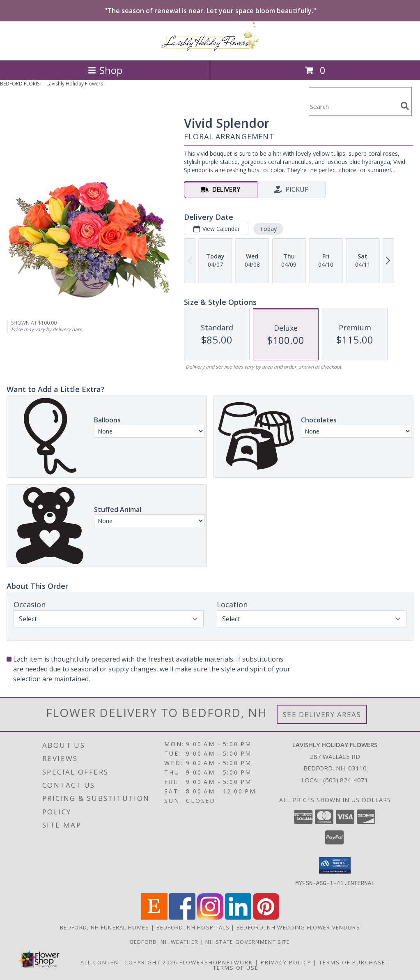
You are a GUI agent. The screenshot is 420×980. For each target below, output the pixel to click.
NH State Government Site (248, 941)
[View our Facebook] (182, 917)
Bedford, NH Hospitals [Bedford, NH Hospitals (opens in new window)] (193, 927)
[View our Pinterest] (266, 917)
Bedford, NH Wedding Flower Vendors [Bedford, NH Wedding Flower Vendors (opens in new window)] (298, 927)
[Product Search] (353, 107)
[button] (335, 865)
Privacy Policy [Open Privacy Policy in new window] (286, 962)
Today (268, 229)
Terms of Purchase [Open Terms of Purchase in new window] (352, 962)
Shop (105, 70)
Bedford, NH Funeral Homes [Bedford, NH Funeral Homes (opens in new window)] (105, 927)
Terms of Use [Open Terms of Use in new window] (236, 967)
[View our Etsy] (154, 917)
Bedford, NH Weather (164, 941)
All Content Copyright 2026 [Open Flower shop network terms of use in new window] (129, 962)
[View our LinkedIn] (238, 917)
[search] (405, 106)
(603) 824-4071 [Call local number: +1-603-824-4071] (346, 780)
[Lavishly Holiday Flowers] (210, 48)
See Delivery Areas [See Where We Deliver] (322, 714)
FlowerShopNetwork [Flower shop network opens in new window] (216, 962)
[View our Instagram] (210, 917)
